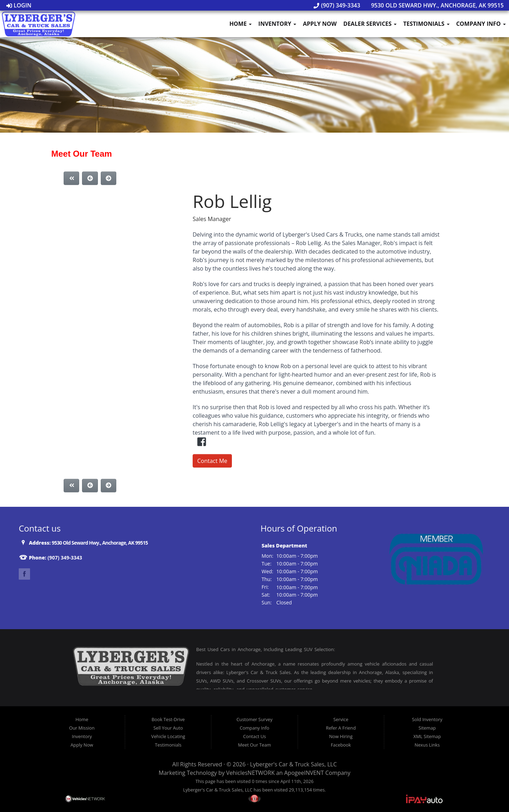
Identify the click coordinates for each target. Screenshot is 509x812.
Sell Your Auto (168, 728)
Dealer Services (370, 24)
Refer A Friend (341, 728)
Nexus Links (427, 745)
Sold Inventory (427, 719)
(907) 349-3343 (337, 5)
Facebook (341, 745)
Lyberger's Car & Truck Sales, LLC (293, 764)
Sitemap (427, 728)
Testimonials (426, 24)
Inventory (277, 24)
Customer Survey (255, 719)
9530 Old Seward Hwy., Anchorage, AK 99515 (434, 5)
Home (241, 24)
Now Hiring (341, 736)
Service (341, 719)
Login (19, 5)
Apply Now (320, 24)
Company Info (481, 24)
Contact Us (255, 736)
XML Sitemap (427, 736)
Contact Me (212, 461)
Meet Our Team (254, 745)
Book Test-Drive (168, 719)
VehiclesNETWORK (250, 773)
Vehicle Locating (168, 736)
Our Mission (82, 728)
